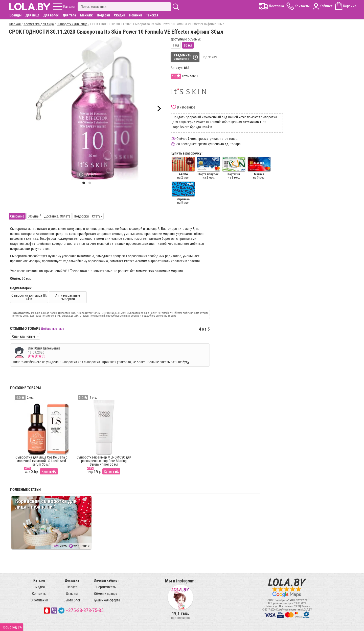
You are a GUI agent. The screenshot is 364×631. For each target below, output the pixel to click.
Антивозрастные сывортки (68, 297)
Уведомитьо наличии (182, 57)
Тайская (152, 15)
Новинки (136, 15)
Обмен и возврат (106, 594)
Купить (47, 471)
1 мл (176, 45)
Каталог (39, 580)
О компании (39, 600)
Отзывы (72, 594)
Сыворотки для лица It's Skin (29, 297)
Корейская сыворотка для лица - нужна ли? (46, 504)
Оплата (72, 587)
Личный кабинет (106, 580)
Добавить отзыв (53, 329)
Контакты (39, 594)
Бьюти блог (72, 600)
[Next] (158, 108)
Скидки (120, 15)
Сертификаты (106, 587)
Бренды (16, 15)
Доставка (72, 580)
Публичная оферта (106, 600)
